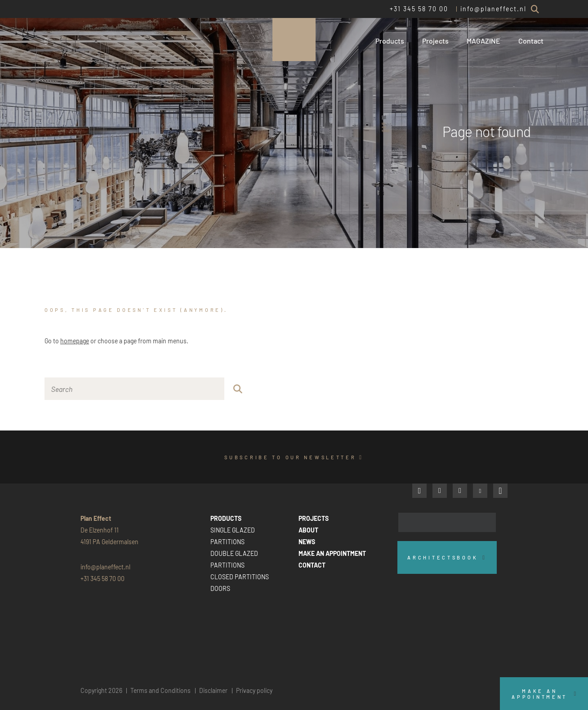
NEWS (307, 542)
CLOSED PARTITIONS (240, 577)
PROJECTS (314, 518)
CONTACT (312, 565)
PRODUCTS (226, 518)
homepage (75, 341)
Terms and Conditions (160, 690)
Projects (435, 41)
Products (390, 41)
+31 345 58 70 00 (419, 9)
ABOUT (308, 530)
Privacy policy (254, 690)
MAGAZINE (483, 41)
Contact (531, 41)
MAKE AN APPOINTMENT (332, 553)
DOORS (220, 588)
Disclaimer (213, 690)
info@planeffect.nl (493, 9)
